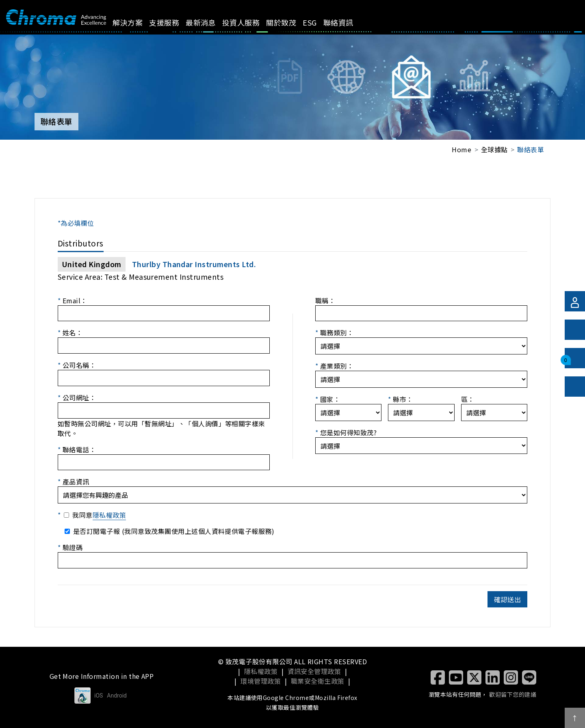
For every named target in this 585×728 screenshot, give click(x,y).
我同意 (99, 515)
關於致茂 (290, 22)
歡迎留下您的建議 (513, 694)
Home (461, 149)
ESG (319, 22)
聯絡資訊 (347, 22)
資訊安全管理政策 (314, 671)
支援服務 (173, 22)
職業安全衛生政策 (318, 681)
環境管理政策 (261, 681)
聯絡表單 (531, 149)
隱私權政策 (109, 515)
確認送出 (507, 599)
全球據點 (494, 149)
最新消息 (210, 22)
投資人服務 (250, 22)
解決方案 (137, 22)
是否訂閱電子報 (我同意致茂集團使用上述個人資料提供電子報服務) (174, 531)
